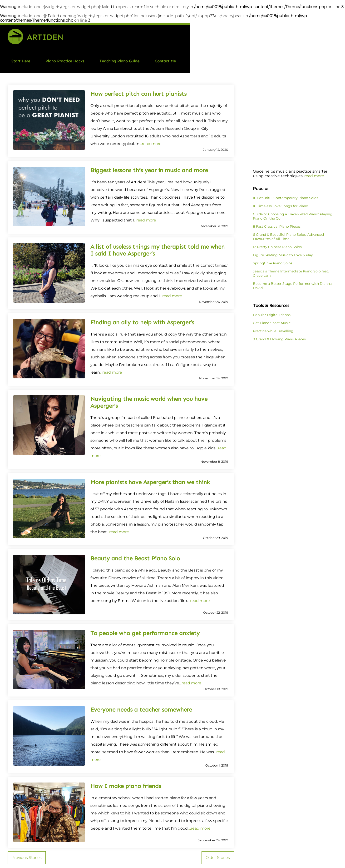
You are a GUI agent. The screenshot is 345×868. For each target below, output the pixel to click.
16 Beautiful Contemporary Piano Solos (286, 198)
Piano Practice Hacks (65, 61)
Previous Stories (27, 858)
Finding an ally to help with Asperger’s (142, 322)
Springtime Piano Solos (273, 263)
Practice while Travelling (273, 331)
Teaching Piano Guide (119, 61)
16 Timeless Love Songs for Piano (281, 206)
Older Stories (218, 858)
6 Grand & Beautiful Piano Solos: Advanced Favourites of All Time (288, 237)
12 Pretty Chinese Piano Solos (277, 247)
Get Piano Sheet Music (272, 323)
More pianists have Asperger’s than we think (150, 482)
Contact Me (165, 61)
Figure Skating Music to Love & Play (283, 255)
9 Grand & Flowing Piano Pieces (279, 339)
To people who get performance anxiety (145, 633)
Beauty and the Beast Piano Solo (135, 558)
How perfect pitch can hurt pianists (138, 94)
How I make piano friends (126, 786)
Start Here (21, 61)
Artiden (45, 37)
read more (314, 176)
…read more (150, 144)
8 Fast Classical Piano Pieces (277, 226)
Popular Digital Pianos (272, 315)
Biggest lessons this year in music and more (149, 170)
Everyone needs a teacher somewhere (141, 710)
